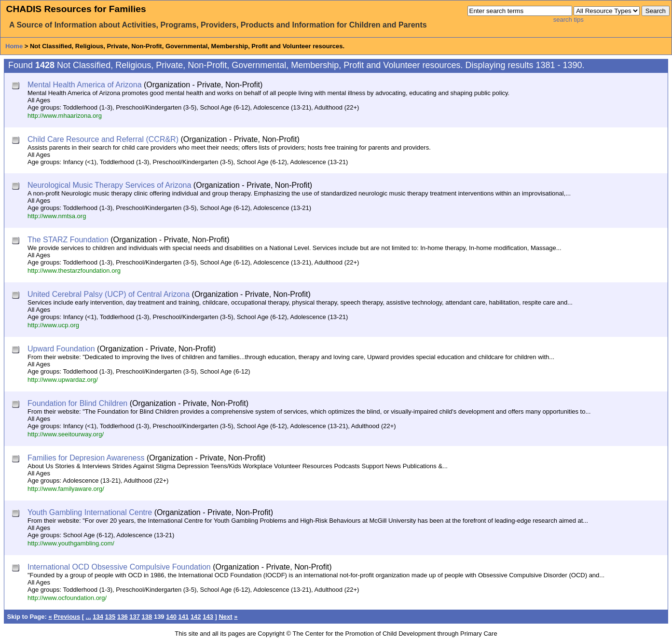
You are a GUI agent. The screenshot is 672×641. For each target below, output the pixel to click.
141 (184, 617)
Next (225, 617)
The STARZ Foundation (68, 240)
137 (135, 617)
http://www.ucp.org (53, 325)
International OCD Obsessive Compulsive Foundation (119, 567)
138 (147, 617)
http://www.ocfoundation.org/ (67, 598)
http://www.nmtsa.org (57, 216)
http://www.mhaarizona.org (65, 116)
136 (123, 617)
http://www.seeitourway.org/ (66, 434)
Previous (67, 617)
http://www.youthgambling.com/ (71, 543)
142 (196, 617)
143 (208, 617)
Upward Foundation (61, 349)
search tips (569, 20)
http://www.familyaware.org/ (66, 489)
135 (110, 617)
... (89, 617)
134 (98, 617)
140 (171, 617)
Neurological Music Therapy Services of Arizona (109, 185)
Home (14, 46)
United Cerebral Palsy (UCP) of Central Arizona (109, 294)
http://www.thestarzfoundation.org (74, 271)
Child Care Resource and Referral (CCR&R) (103, 139)
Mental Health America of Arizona (85, 85)
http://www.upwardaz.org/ (63, 380)
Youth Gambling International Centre (90, 512)
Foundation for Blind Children (77, 403)
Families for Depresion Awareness (86, 458)
